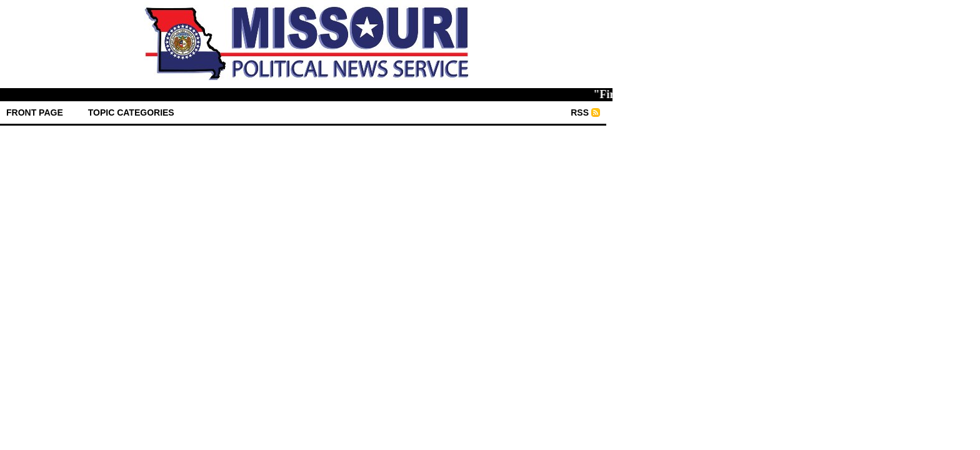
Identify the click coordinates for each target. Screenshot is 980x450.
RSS (580, 112)
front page (35, 112)
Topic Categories (131, 112)
